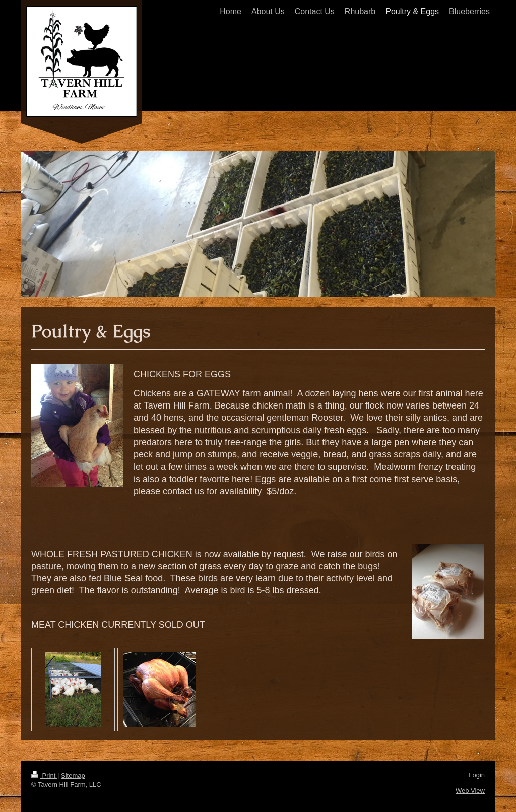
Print (44, 775)
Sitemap (73, 775)
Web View (470, 791)
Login (477, 775)
